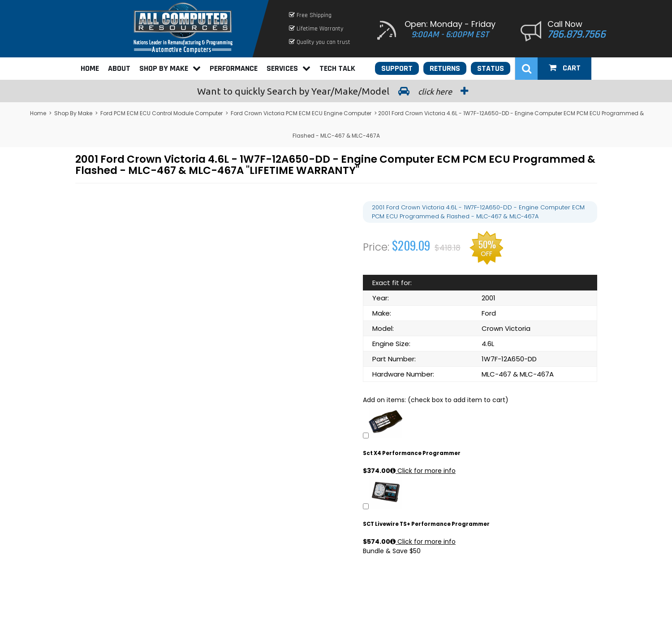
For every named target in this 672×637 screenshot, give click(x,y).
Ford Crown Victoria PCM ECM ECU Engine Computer (301, 113)
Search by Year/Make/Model (336, 91)
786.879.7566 (577, 35)
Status (491, 68)
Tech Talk (337, 68)
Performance (234, 68)
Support (397, 68)
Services (289, 68)
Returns (445, 68)
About (119, 68)
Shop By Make (170, 68)
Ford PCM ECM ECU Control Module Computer (162, 113)
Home (90, 68)
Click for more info (423, 471)
